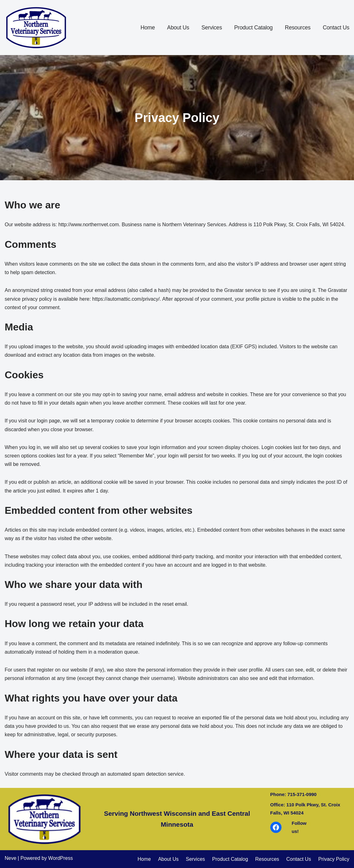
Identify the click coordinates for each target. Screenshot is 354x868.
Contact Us (336, 28)
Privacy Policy (334, 859)
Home (148, 28)
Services (212, 28)
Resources (298, 28)
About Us (178, 28)
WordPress (60, 858)
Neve (10, 858)
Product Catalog (254, 28)
